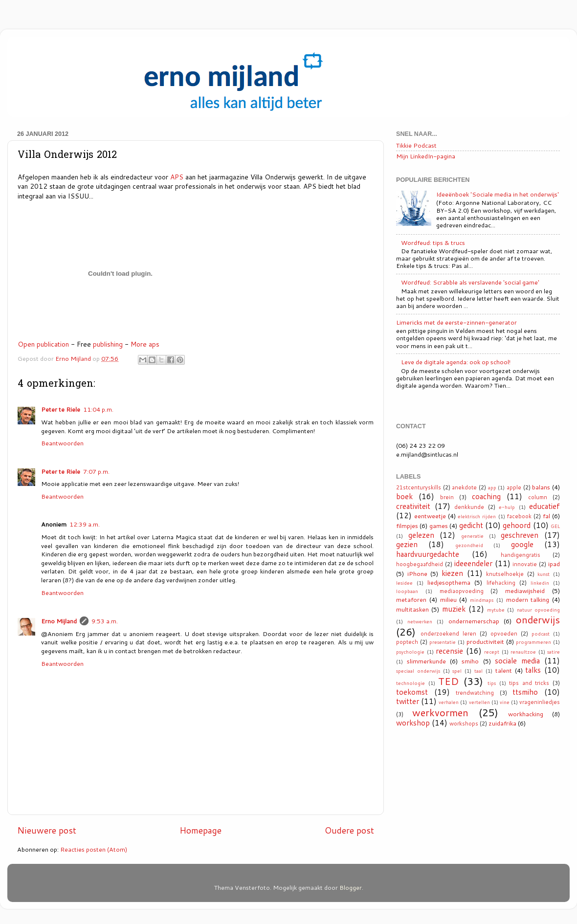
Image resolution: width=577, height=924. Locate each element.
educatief (544, 506)
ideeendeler (473, 563)
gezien (407, 544)
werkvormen (440, 712)
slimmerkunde (426, 661)
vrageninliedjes (540, 702)
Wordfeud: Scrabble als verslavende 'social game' (470, 282)
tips (492, 683)
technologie (411, 683)
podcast (541, 634)
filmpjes (407, 526)
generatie (472, 536)
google (522, 544)
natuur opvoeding (538, 610)
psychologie (410, 652)
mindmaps (482, 600)
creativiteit (413, 506)
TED (448, 681)
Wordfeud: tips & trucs (433, 242)
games (439, 526)
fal (546, 516)
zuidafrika (502, 723)
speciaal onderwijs (418, 671)
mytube (496, 610)
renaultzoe (523, 652)
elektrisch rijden (477, 516)
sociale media (517, 660)
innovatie (525, 564)
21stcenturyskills (419, 487)
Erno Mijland (59, 621)
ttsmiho (525, 692)
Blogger (351, 887)
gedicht (471, 525)
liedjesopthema (449, 582)
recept (492, 652)
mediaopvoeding (462, 591)
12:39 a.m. (85, 524)
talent (504, 670)
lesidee (404, 583)
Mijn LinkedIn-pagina (426, 156)
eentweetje (430, 516)
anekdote (464, 487)
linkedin (540, 583)
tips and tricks (529, 683)
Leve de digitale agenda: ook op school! (456, 362)
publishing (108, 344)
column (538, 497)
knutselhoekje (505, 574)
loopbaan (407, 591)
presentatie (443, 642)
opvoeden (504, 634)
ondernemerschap (474, 621)
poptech (407, 642)
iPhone (417, 573)
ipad (554, 564)
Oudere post (349, 830)
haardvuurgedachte (428, 554)
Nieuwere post (47, 830)
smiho (470, 661)
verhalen (449, 702)
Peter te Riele (61, 409)
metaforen (411, 599)
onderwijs (538, 619)
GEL (555, 526)
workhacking (526, 714)
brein (447, 497)
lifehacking (501, 583)
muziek (454, 609)
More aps (145, 344)
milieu (448, 599)
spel (457, 671)
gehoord (517, 525)
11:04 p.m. (98, 409)
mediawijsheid (525, 591)
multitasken (412, 609)
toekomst (412, 692)
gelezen (421, 535)
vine (505, 702)
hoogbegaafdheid (420, 564)
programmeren (533, 642)
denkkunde (469, 507)
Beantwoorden (62, 443)
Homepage (200, 830)
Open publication (43, 344)
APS (177, 177)
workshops (464, 724)
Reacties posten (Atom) (94, 849)
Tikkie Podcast (416, 145)
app (492, 487)
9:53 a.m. (105, 621)
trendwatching (475, 693)
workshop (413, 723)
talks (533, 670)
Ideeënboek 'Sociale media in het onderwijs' (498, 194)
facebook (519, 516)
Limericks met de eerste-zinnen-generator (456, 322)
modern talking (528, 599)
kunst (544, 574)
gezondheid (469, 545)
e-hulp (507, 507)
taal (478, 671)
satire (554, 652)
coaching (486, 496)
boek (404, 496)
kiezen (452, 573)
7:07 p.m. (96, 471)
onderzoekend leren (448, 634)
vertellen (479, 702)
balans (541, 487)
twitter (408, 701)
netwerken (420, 621)
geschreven (520, 535)
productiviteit (485, 641)
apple (514, 487)
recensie (449, 651)
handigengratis (521, 555)
